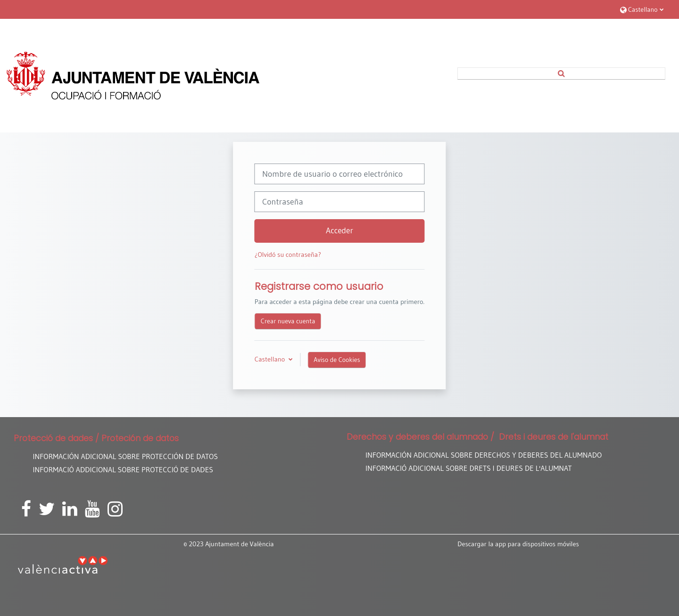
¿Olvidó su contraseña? (288, 255)
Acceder (339, 230)
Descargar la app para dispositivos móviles (518, 544)
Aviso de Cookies (337, 360)
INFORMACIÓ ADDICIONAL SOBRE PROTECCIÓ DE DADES (123, 470)
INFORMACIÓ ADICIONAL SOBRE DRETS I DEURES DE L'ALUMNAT (469, 468)
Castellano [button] (271, 359)
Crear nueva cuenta (288, 321)
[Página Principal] (133, 75)
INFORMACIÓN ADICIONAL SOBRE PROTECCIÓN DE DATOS (125, 456)
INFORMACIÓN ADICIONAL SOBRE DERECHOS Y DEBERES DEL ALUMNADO (484, 455)
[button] (642, 9)
